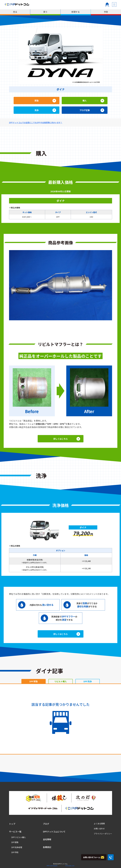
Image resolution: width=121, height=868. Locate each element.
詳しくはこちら (61, 439)
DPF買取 (15, 842)
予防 (106, 12)
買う (45, 12)
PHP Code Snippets (52, 866)
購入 (85, 101)
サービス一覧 (15, 832)
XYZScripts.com (70, 866)
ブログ (46, 824)
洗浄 (37, 110)
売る (15, 12)
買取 (37, 101)
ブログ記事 (85, 110)
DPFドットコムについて (54, 832)
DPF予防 (15, 852)
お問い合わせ (99, 829)
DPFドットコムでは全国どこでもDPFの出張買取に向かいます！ (36, 122)
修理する (76, 12)
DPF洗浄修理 (17, 847)
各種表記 (47, 847)
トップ (12, 824)
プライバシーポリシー (103, 834)
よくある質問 (99, 824)
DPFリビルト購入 (19, 837)
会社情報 (47, 839)
